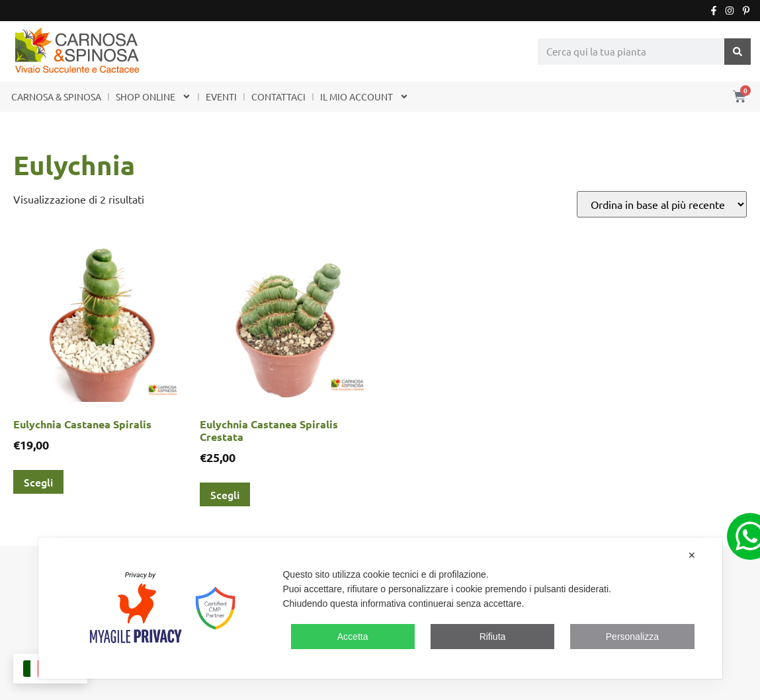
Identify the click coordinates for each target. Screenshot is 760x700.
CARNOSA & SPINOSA (56, 97)
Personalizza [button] (632, 637)
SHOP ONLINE (153, 97)
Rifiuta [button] (493, 637)
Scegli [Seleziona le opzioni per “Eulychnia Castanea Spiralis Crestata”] (225, 494)
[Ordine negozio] (662, 204)
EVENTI (221, 97)
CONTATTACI (278, 97)
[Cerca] (738, 52)
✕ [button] (692, 555)
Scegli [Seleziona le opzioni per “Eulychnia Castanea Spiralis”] (38, 482)
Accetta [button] (353, 637)
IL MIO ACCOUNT (364, 97)
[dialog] (380, 608)
